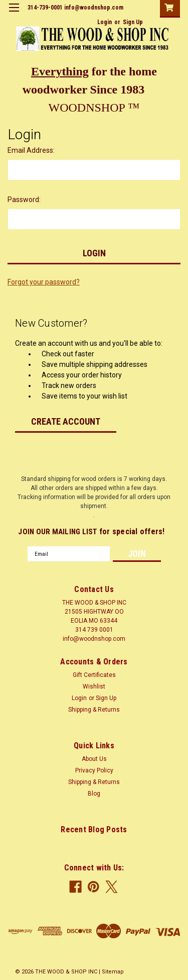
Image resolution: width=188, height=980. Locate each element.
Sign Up (133, 22)
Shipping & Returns (94, 710)
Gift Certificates (94, 675)
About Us (94, 759)
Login (105, 22)
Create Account (66, 421)
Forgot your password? (44, 282)
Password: (24, 200)
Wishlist (94, 687)
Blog (94, 794)
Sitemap (113, 972)
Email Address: (31, 150)
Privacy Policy (94, 770)
